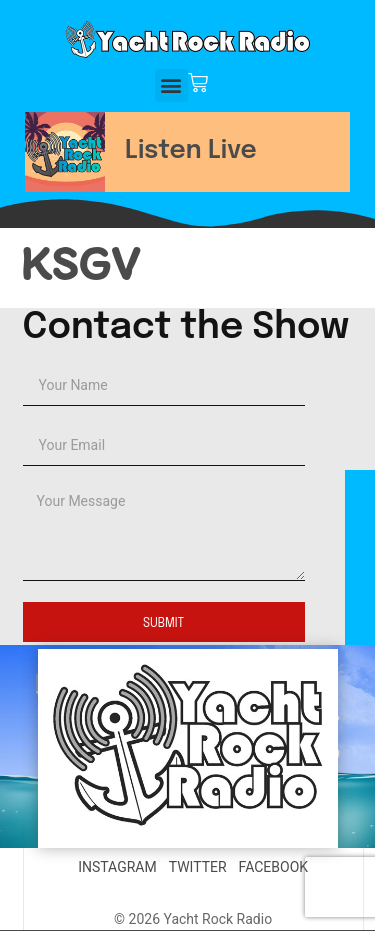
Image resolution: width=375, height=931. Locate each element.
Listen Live (191, 151)
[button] (171, 85)
